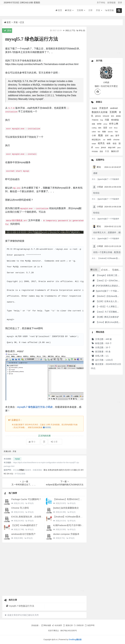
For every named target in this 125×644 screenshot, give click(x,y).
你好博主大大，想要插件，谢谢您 (109, 232)
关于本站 (101, 3)
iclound (106, 116)
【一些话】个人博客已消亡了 (108, 307)
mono (97, 148)
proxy (106, 124)
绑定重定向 (96, 140)
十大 (107, 151)
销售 (109, 143)
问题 (107, 120)
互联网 (81, 10)
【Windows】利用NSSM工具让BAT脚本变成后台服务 (80, 499)
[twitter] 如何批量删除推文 (66, 508)
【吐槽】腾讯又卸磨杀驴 (106, 317)
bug (102, 120)
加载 (94, 124)
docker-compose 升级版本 (66, 534)
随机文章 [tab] (117, 270)
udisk (94, 132)
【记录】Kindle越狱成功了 (25, 525)
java (119, 148)
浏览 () (70, 30)
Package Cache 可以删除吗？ (26, 499)
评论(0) (29, 503)
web (109, 139)
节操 (116, 132)
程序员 (102, 143)
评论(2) (71, 512)
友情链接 (111, 3)
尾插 (101, 135)
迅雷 (105, 128)
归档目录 (79, 625)
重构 (100, 128)
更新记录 (68, 625)
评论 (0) (81, 30)
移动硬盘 (115, 120)
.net (104, 140)
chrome (116, 140)
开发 (99, 10)
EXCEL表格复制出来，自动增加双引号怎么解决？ (36, 517)
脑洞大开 (115, 151)
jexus (104, 147)
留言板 (109, 10)
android (114, 108)
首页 (59, 10)
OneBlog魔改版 (75, 640)
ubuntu (111, 132)
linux (116, 128)
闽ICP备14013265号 (69, 631)
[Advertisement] (44, 569)
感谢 (95, 173)
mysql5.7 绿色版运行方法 (20, 606)
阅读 (69, 10)
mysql (17, 459)
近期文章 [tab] (95, 270)
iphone (98, 116)
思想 (102, 151)
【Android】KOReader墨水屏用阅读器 (72, 517)
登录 (120, 3)
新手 (117, 136)
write (99, 124)
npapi (94, 144)
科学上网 (114, 124)
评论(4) (29, 512)
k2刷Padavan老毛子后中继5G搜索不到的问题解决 (78, 525)
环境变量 (95, 151)
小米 (94, 135)
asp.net (112, 147)
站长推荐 (57, 625)
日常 (91, 10)
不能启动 (95, 120)
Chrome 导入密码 (20, 508)
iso (99, 132)
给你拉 (96, 193)
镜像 (104, 132)
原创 (8, 30)
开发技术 (104, 108)
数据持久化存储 (100, 112)
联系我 (47, 427)
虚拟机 (118, 116)
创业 (115, 143)
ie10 (111, 128)
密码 (113, 116)
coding (94, 128)
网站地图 (46, 625)
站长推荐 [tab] (106, 270)
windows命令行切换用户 (23, 534)
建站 (112, 136)
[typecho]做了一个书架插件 (108, 179)
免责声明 (89, 625)
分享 (54, 442)
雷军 (107, 136)
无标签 (95, 108)
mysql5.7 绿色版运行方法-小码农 (35, 407)
